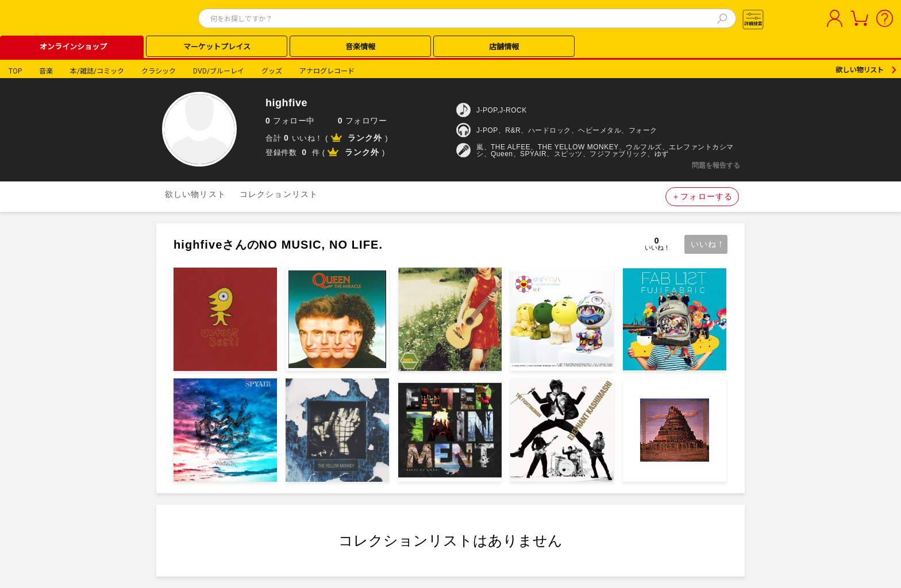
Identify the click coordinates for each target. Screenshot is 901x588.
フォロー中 (290, 121)
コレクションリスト (279, 194)
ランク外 (365, 138)
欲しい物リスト (860, 70)
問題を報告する (716, 165)
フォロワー (363, 121)
